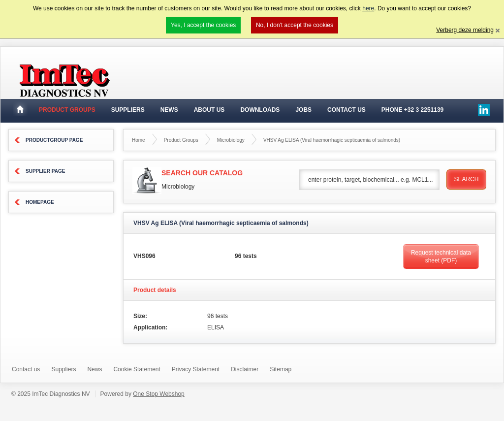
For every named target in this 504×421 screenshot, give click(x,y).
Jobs (303, 110)
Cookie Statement (137, 369)
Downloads (260, 110)
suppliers (128, 110)
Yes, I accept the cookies (203, 25)
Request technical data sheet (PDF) (441, 257)
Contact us (26, 369)
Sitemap (281, 369)
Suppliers (63, 369)
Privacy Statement (196, 369)
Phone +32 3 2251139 (412, 110)
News (169, 110)
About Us (209, 110)
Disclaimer (245, 369)
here (368, 8)
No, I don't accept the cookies (295, 25)
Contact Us (346, 110)
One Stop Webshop (159, 394)
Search (466, 179)
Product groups (67, 110)
